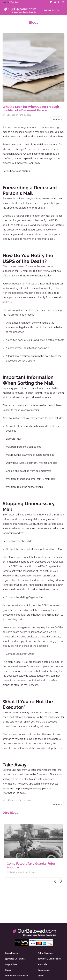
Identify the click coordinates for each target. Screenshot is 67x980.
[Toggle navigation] (63, 10)
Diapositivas (11, 964)
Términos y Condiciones (49, 959)
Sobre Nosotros (45, 953)
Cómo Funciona (13, 953)
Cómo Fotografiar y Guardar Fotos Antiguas (31, 865)
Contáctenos (44, 970)
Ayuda (41, 976)
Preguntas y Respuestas (17, 976)
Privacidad (43, 964)
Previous (55, 881)
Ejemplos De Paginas (15, 959)
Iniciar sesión (52, 10)
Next (61, 881)
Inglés (6, 2)
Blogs (8, 970)
